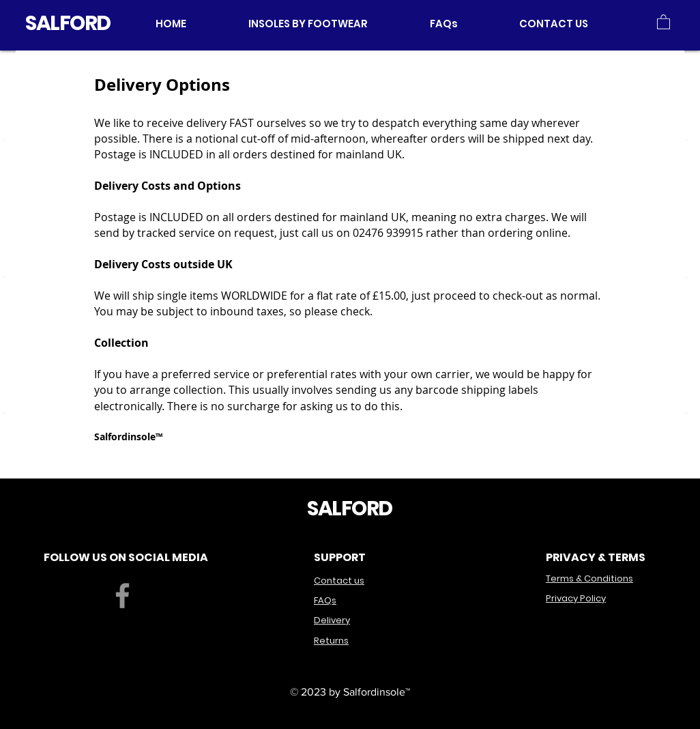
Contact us (339, 581)
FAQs (325, 600)
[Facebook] (122, 596)
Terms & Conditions (589, 578)
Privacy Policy (576, 598)
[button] (328, 24)
